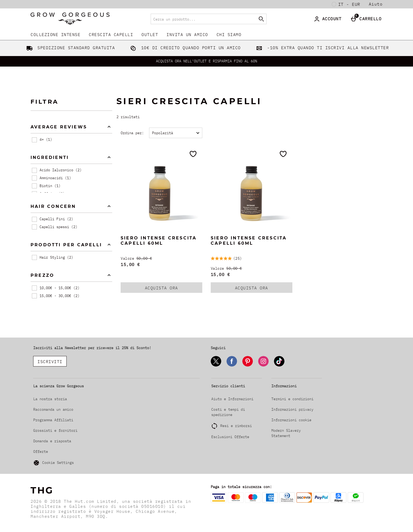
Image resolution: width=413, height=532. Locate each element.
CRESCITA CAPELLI (111, 34)
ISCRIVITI (50, 362)
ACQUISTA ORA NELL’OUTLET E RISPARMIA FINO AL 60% (206, 61)
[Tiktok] (279, 366)
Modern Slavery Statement (286, 433)
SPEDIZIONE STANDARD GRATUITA (70, 48)
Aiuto (376, 4)
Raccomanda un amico (53, 409)
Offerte (41, 451)
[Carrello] (367, 19)
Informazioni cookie (291, 420)
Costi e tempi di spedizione (228, 412)
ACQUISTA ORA (168, 289)
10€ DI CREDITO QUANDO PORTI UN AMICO (184, 48)
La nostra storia (50, 399)
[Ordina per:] (176, 133)
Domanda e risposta (52, 441)
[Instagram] (263, 366)
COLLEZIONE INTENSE (55, 34)
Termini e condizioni (292, 399)
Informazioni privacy (292, 409)
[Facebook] (232, 366)
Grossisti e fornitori (55, 430)
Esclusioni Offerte (230, 437)
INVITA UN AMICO (187, 34)
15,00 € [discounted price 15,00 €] (130, 264)
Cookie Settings (53, 463)
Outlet (150, 34)
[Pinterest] (248, 366)
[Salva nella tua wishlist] (193, 154)
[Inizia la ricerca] (261, 19)
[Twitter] (216, 366)
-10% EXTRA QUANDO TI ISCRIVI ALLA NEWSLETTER (321, 48)
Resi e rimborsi (236, 426)
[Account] (329, 19)
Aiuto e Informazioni (232, 399)
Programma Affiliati (53, 420)
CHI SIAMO (229, 34)
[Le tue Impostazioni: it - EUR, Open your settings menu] (346, 4)
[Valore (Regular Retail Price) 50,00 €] (161, 259)
